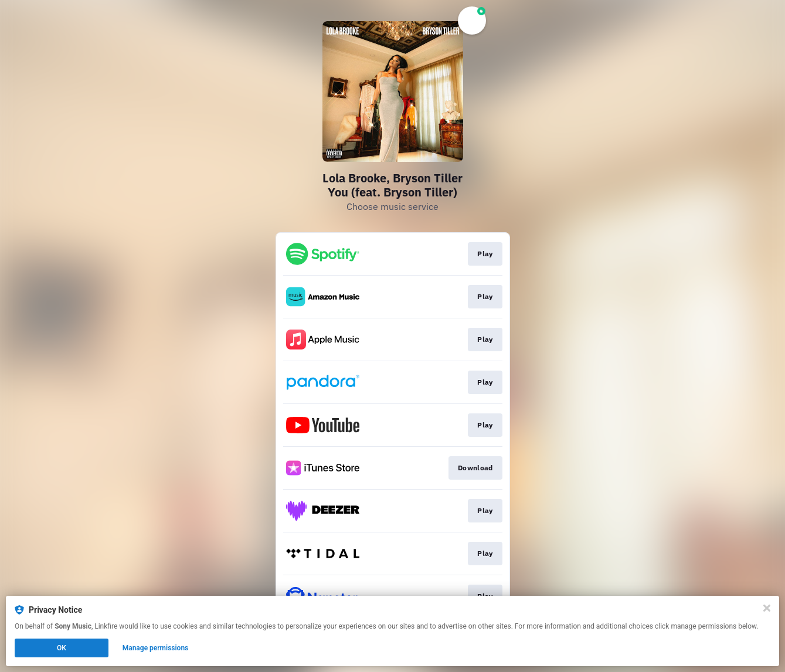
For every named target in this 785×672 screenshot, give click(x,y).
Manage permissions (156, 648)
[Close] (767, 608)
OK (62, 648)
